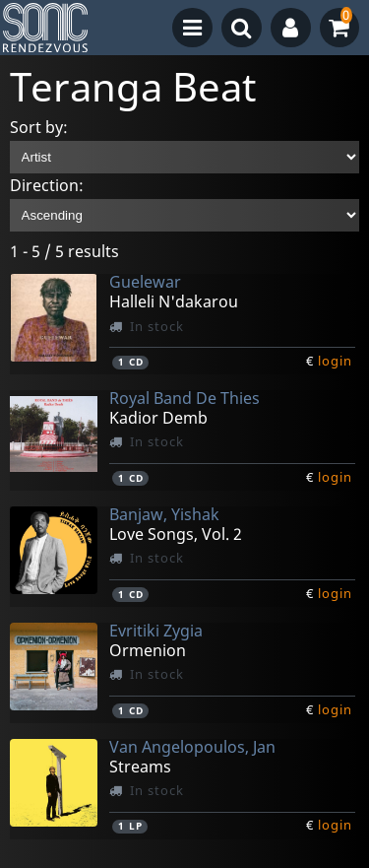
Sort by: (39, 127)
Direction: (47, 185)
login (335, 361)
